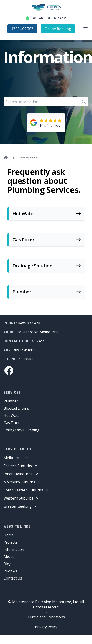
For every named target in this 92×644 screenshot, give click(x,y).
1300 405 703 (22, 29)
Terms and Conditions (46, 617)
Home (9, 535)
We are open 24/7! (50, 18)
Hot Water (12, 415)
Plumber (11, 401)
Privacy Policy (46, 627)
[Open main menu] (85, 29)
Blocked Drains (16, 408)
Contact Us (13, 578)
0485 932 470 (29, 323)
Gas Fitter (12, 423)
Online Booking (58, 29)
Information (14, 549)
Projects (10, 542)
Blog (8, 564)
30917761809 (24, 350)
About (9, 557)
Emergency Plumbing (21, 430)
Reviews (10, 571)
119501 (27, 359)
